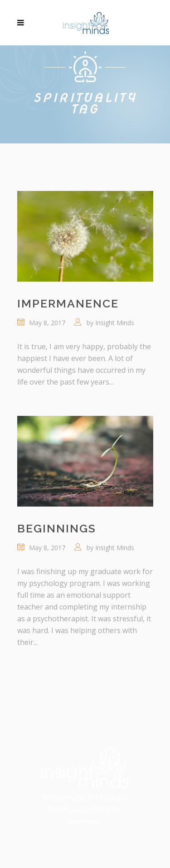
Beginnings (57, 528)
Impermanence (68, 303)
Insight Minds (115, 323)
